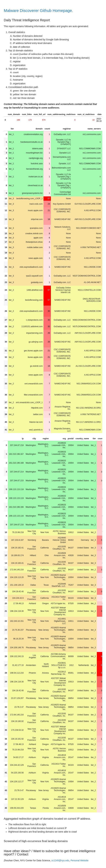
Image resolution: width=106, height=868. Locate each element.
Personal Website (79, 860)
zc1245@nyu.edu (60, 860)
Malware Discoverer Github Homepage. (38, 11)
